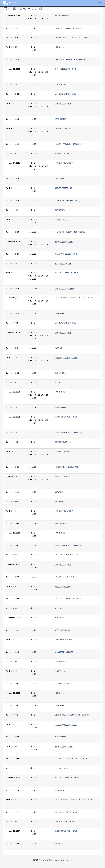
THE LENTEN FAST (62, 451)
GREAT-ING (59, 492)
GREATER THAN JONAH (64, 241)
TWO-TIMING (60, 392)
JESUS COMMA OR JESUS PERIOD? (68, 467)
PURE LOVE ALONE (62, 154)
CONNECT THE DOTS (63, 103)
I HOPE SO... (59, 47)
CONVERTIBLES (61, 662)
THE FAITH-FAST (61, 219)
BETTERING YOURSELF (64, 442)
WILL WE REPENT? (62, 16)
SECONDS (58, 348)
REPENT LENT (60, 618)
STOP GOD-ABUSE (62, 684)
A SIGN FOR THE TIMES (64, 129)
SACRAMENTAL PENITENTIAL (66, 417)
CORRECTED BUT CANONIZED (66, 555)
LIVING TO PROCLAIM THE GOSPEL (68, 28)
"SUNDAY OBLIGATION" (64, 511)
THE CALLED (59, 313)
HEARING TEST (60, 119)
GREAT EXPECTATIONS (63, 188)
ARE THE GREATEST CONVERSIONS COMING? (72, 38)
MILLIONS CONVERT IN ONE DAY (67, 273)
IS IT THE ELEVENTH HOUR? (66, 69)
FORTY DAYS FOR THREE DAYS (66, 357)
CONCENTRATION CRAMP (64, 288)
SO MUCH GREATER (62, 85)
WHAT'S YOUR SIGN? (63, 586)
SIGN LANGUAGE (61, 373)
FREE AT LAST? (60, 179)
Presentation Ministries (14, 3)
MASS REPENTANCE (62, 476)
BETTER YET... (60, 210)
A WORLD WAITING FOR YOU (65, 94)
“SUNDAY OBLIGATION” (64, 163)
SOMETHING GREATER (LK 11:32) (67, 201)
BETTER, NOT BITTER (63, 263)
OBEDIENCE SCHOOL (63, 630)
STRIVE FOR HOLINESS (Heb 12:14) (68, 433)
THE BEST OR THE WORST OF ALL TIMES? (71, 759)
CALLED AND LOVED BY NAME (66, 254)
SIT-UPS (58, 382)
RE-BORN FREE (60, 407)
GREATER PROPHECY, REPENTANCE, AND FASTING (74, 298)
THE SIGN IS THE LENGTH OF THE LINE (70, 60)
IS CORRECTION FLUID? (64, 652)
